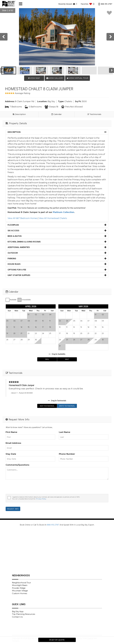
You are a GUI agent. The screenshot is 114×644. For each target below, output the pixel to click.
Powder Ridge (19, 588)
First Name (11, 432)
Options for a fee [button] (17, 270)
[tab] (57, 132)
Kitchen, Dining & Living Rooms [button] (24, 242)
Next (67, 359)
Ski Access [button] (13, 231)
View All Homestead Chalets (53, 218)
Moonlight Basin (20, 585)
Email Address (13, 443)
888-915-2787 (53, 525)
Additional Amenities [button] (19, 247)
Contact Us (17, 617)
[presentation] (4, 37)
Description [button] (14, 132)
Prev (47, 359)
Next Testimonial (47, 406)
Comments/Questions (17, 465)
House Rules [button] (14, 264)
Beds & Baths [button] (15, 236)
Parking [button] (12, 259)
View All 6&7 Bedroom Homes (22, 218)
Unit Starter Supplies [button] (19, 275)
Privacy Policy (41, 499)
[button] (6, 11)
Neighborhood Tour (21, 583)
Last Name (65, 432)
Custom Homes (19, 593)
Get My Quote (57, 640)
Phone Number (67, 454)
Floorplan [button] (13, 225)
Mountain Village (20, 591)
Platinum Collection (63, 212)
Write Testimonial (67, 406)
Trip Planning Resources (23, 614)
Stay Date (11, 454)
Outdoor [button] (13, 253)
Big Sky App (18, 611)
